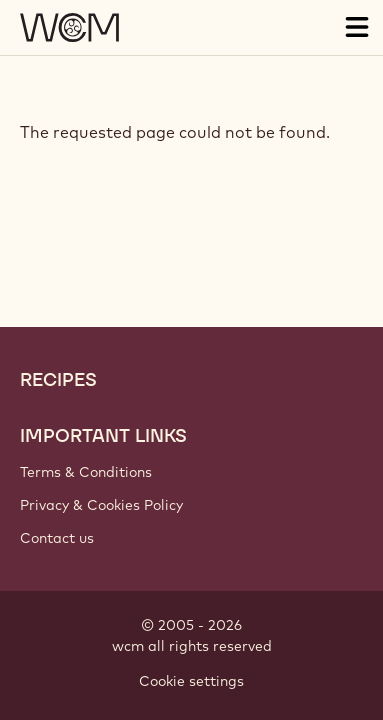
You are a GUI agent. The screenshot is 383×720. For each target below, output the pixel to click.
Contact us (57, 538)
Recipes (58, 380)
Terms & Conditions (86, 472)
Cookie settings (191, 681)
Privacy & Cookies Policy (101, 505)
